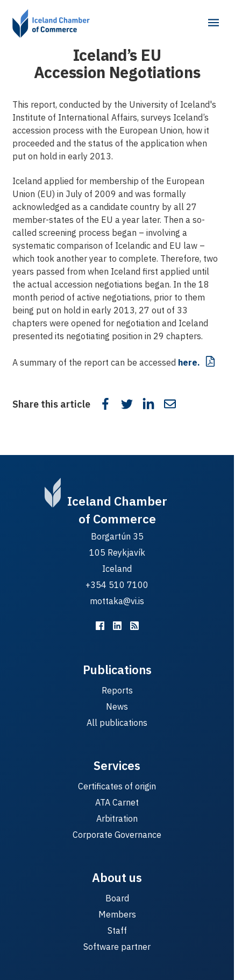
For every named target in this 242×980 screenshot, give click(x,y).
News (117, 706)
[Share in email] (170, 404)
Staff (117, 930)
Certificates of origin (117, 786)
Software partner (117, 947)
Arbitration (117, 818)
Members (117, 914)
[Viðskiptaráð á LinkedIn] (117, 626)
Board (117, 898)
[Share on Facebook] (105, 404)
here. (189, 362)
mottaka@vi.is (117, 601)
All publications (117, 723)
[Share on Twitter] (127, 404)
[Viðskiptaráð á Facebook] (100, 626)
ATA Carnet (117, 802)
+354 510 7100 (117, 585)
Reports (117, 690)
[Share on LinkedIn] (148, 404)
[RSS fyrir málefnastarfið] (134, 626)
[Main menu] (213, 23)
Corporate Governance (117, 835)
